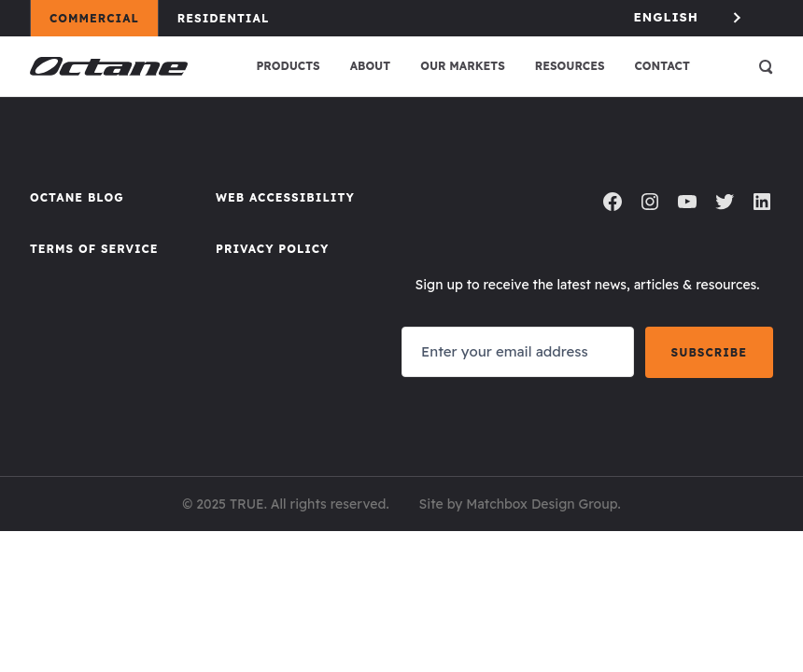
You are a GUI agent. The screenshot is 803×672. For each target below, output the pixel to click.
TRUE (247, 504)
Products (288, 66)
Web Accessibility (285, 197)
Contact (662, 66)
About (371, 66)
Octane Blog (77, 197)
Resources (570, 66)
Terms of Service (94, 249)
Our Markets (463, 66)
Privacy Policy (272, 249)
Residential (232, 18)
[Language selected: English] (689, 17)
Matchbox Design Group (542, 504)
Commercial (103, 18)
